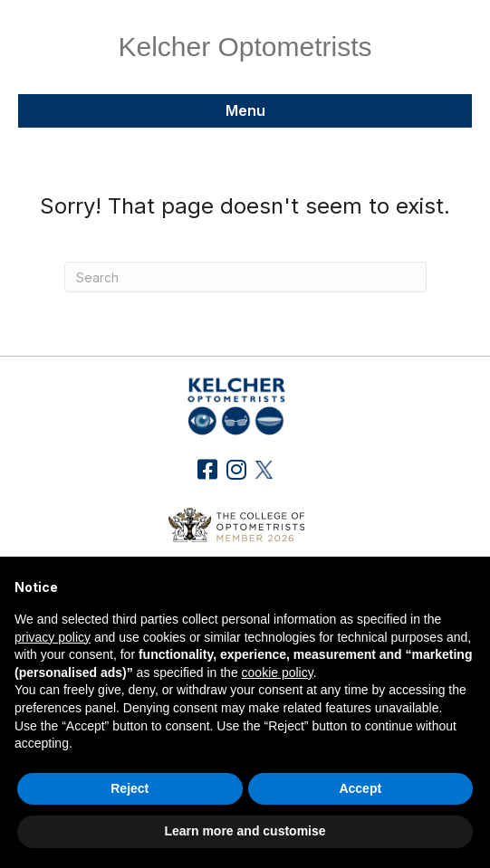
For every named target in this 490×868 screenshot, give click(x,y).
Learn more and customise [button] (245, 831)
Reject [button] (130, 788)
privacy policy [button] (53, 637)
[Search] (245, 277)
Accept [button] (360, 788)
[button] (207, 469)
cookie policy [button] (278, 672)
